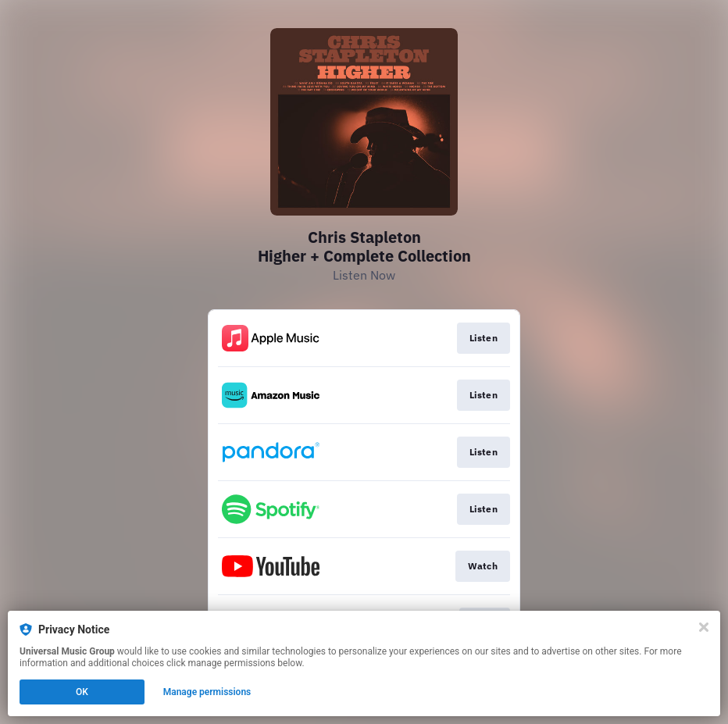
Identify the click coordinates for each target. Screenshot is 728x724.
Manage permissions (207, 692)
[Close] (704, 627)
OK (82, 692)
